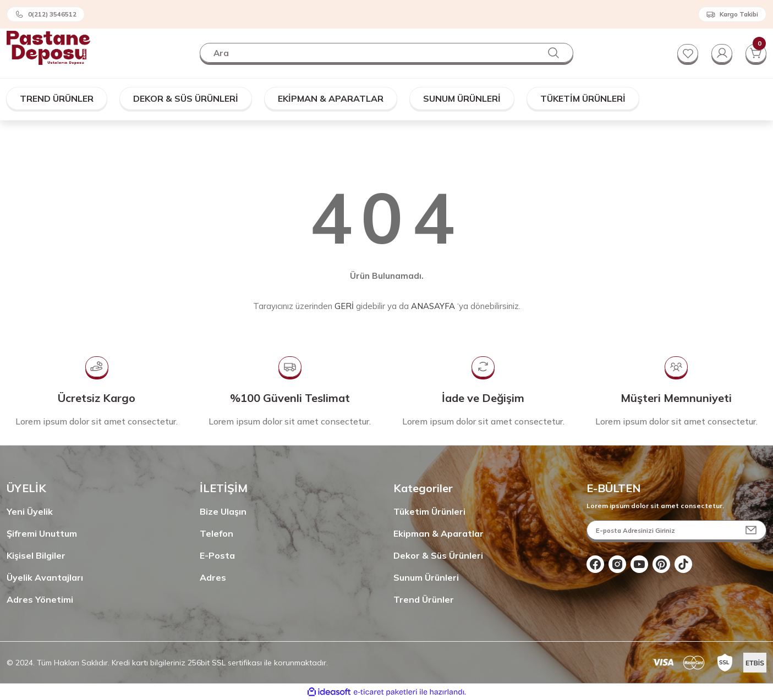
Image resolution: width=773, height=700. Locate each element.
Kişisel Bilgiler (36, 555)
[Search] (386, 53)
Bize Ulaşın (223, 511)
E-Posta (217, 555)
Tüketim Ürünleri (429, 511)
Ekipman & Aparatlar (438, 533)
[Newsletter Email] (676, 530)
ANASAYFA (433, 306)
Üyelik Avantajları (45, 577)
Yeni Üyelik (30, 511)
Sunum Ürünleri (426, 577)
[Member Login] (720, 53)
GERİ (344, 306)
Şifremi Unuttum (42, 533)
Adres (213, 577)
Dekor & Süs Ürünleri (438, 555)
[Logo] (48, 47)
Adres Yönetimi (40, 599)
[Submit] (751, 530)
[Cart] (755, 53)
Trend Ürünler (424, 599)
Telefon (216, 533)
